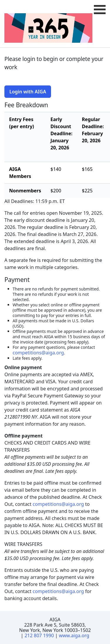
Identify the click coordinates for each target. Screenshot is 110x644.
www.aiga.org (74, 635)
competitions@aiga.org (38, 353)
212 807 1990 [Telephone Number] (39, 635)
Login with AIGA (28, 92)
